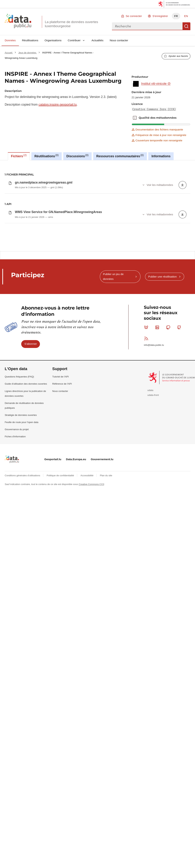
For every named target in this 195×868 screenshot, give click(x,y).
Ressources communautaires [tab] (120, 156)
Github (180, 499)
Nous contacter (119, 40)
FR (176, 16)
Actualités (98, 40)
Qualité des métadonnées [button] (135, 118)
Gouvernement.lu (102, 630)
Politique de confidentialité (61, 647)
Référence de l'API (62, 555)
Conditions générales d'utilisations (23, 647)
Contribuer (74, 40)
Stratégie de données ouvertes (21, 586)
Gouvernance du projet (17, 601)
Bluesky (147, 499)
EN (186, 16)
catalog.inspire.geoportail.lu (58, 105)
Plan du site (106, 647)
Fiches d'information (15, 608)
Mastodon (169, 499)
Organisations (53, 40)
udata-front (153, 566)
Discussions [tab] (78, 156)
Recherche (186, 26)
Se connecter (134, 16)
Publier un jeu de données (113, 448)
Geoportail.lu (53, 630)
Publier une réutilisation (162, 448)
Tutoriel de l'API (60, 548)
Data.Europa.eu (76, 630)
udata (150, 561)
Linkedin (158, 499)
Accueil (9, 53)
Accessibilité (87, 647)
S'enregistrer (160, 16)
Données (10, 40)
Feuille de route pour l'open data (21, 593)
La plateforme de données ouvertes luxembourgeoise (71, 24)
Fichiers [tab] (19, 156)
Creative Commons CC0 (91, 655)
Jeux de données (28, 53)
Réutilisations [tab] (46, 156)
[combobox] (147, 26)
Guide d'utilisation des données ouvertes (26, 555)
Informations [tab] (161, 156)
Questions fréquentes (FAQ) (19, 548)
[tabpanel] (97, 206)
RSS (147, 510)
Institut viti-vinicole (156, 84)
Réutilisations (30, 40)
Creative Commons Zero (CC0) (154, 109)
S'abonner (31, 515)
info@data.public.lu (154, 516)
